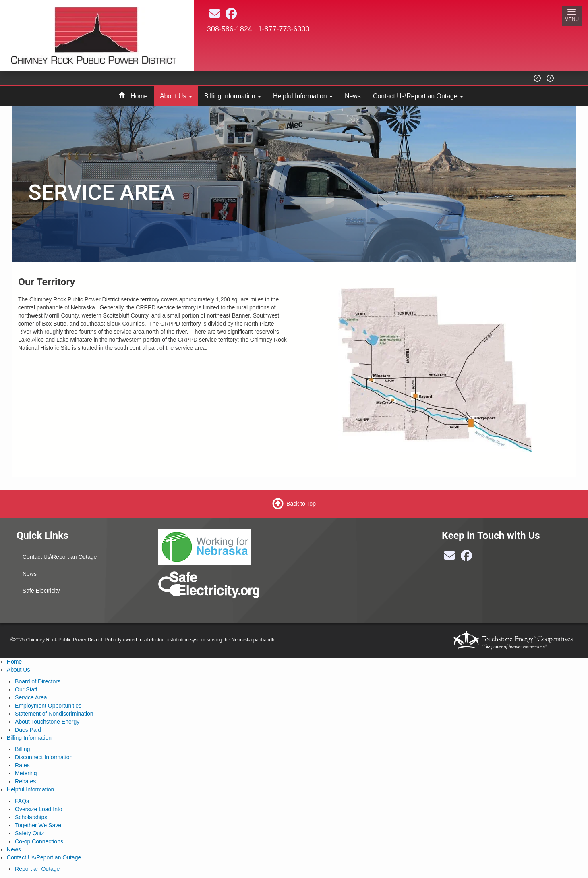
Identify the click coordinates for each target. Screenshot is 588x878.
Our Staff (26, 689)
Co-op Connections (39, 841)
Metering (26, 773)
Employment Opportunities (48, 706)
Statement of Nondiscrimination (54, 714)
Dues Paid (28, 730)
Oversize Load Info (39, 809)
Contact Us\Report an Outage (418, 96)
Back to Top (301, 504)
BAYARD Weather (369, 65)
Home (139, 96)
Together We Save (38, 825)
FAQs (22, 801)
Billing (22, 749)
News (353, 96)
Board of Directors (38, 681)
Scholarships (31, 817)
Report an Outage (37, 869)
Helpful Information (303, 96)
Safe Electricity (41, 591)
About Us (176, 96)
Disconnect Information (44, 757)
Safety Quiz (29, 833)
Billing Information (233, 96)
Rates (22, 765)
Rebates (25, 781)
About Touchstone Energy (47, 722)
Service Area (31, 697)
